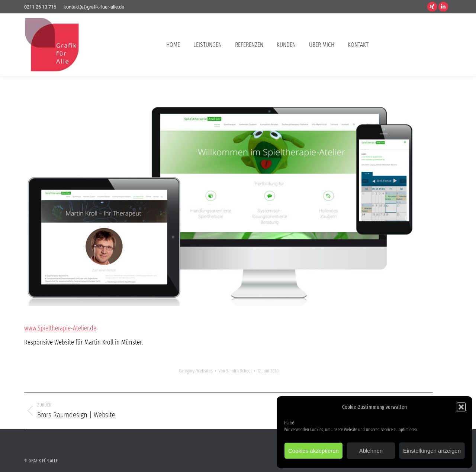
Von (235, 371)
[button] (461, 407)
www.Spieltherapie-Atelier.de (60, 328)
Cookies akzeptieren (313, 451)
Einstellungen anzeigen (432, 451)
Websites (205, 371)
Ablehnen (371, 451)
